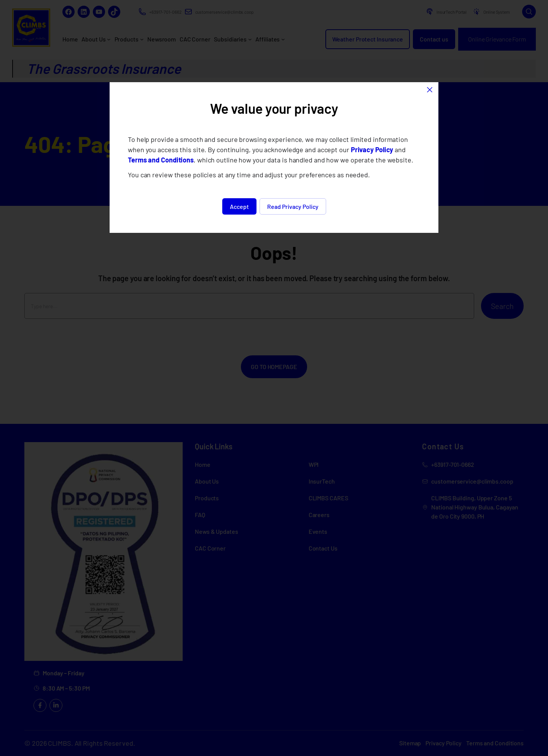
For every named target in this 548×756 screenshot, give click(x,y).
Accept (239, 206)
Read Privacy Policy (293, 206)
